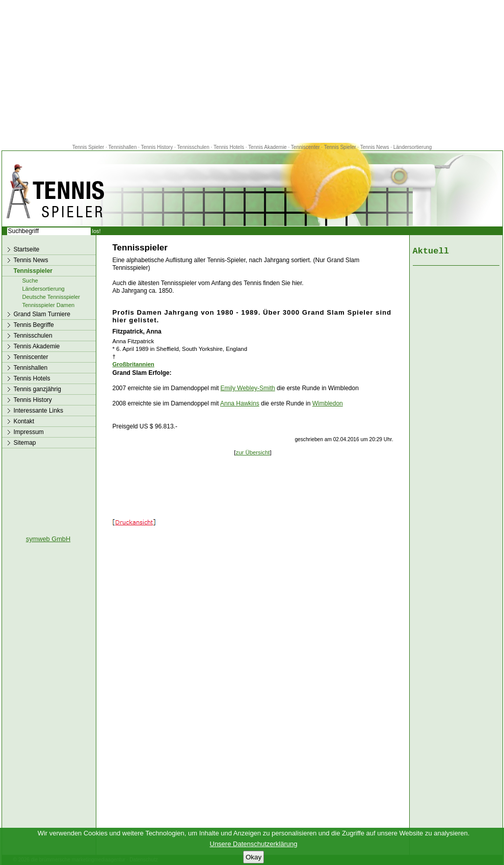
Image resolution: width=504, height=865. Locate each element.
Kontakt (24, 421)
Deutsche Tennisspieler (51, 297)
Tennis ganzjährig (37, 389)
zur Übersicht (253, 452)
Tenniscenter (306, 147)
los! (97, 231)
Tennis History (157, 147)
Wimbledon (328, 403)
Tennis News (375, 147)
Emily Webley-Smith (248, 388)
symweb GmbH (48, 539)
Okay (254, 857)
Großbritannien (134, 364)
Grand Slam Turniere (42, 314)
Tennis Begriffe (34, 325)
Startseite (27, 249)
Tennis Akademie (268, 147)
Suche (30, 281)
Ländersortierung (413, 147)
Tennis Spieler (88, 147)
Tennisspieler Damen (49, 305)
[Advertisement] (252, 71)
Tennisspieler (33, 271)
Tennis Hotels (230, 147)
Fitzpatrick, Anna (137, 332)
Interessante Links (38, 411)
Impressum (29, 432)
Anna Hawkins (240, 403)
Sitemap (25, 443)
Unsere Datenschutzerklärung (254, 844)
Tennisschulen (193, 147)
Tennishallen (123, 147)
